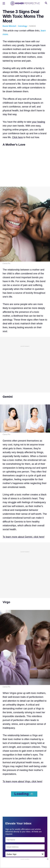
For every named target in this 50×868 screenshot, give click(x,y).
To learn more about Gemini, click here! (24, 537)
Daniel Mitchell (9, 26)
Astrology (23, 26)
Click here (17, 137)
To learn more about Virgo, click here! (23, 781)
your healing (39, 122)
